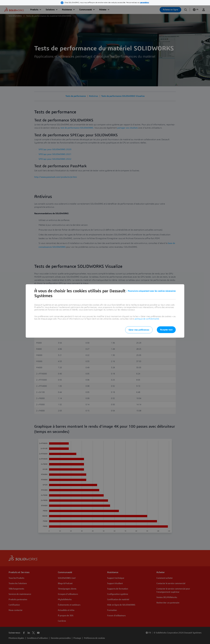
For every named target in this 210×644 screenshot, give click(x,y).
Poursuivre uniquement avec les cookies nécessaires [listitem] (152, 291)
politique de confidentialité (147, 319)
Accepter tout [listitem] (166, 330)
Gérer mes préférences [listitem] (139, 330)
